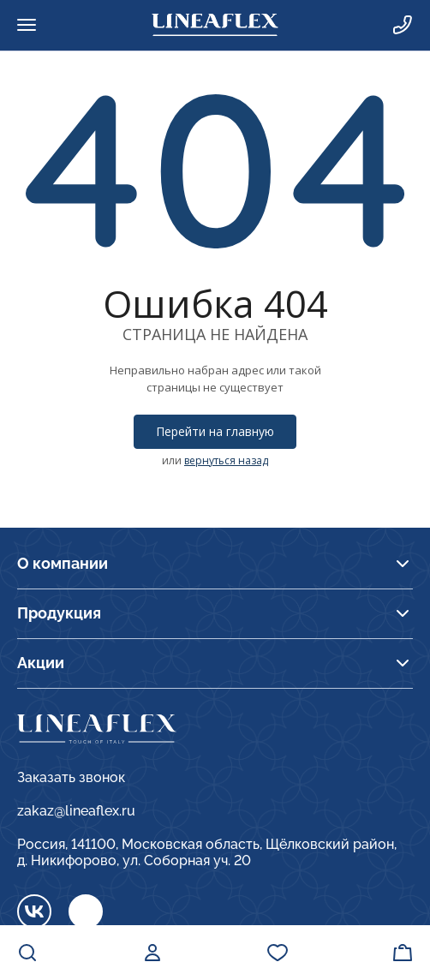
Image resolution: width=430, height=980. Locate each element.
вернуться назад (226, 460)
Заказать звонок (71, 777)
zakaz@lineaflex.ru (76, 811)
